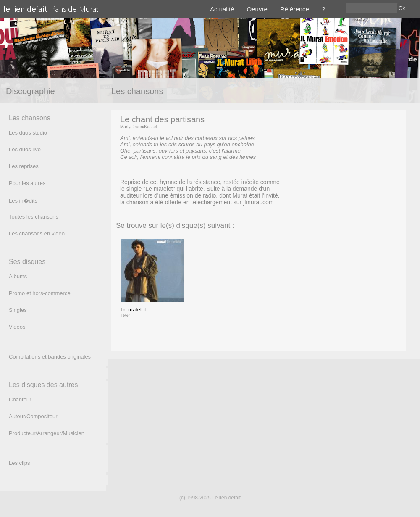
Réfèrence (295, 9)
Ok (402, 8)
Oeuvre (257, 9)
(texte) (128, 170)
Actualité (222, 9)
